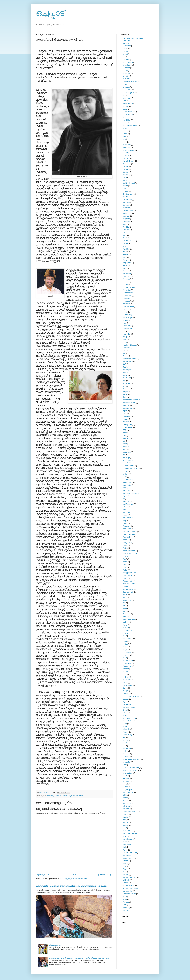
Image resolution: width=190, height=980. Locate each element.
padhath (125, 622)
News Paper (127, 600)
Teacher (125, 801)
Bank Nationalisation (130, 125)
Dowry (125, 265)
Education (126, 279)
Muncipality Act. (128, 575)
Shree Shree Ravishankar (132, 759)
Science (125, 732)
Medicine (126, 556)
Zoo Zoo (126, 910)
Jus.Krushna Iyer (129, 460)
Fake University (128, 307)
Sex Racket (127, 748)
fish (124, 331)
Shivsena (126, 757)
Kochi (125, 477)
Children (126, 175)
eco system (127, 274)
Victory (125, 869)
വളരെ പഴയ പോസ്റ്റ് (104, 875)
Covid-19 (126, 227)
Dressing (126, 271)
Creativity (126, 230)
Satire (125, 724)
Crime (125, 235)
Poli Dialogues (128, 639)
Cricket (125, 233)
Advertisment (127, 65)
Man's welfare (128, 537)
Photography (127, 630)
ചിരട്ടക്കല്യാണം (55, 945)
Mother (125, 570)
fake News (126, 304)
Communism (127, 200)
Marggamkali (127, 543)
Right (124, 702)
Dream (125, 268)
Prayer (125, 650)
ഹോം (75, 875)
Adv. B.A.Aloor (128, 62)
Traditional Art (128, 831)
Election (125, 282)
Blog (124, 139)
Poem (125, 636)
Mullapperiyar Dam (129, 573)
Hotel (124, 397)
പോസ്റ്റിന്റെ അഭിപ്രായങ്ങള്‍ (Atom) (76, 878)
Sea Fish (126, 740)
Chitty (125, 180)
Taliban (125, 798)
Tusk (124, 847)
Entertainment (128, 293)
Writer (81, 796)
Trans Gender (128, 839)
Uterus (125, 850)
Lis (124, 499)
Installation (126, 416)
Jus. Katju (126, 458)
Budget (125, 153)
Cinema (125, 191)
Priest (125, 658)
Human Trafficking (129, 403)
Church (125, 186)
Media (125, 548)
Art (124, 95)
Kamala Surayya (67, 796)
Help (124, 381)
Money (125, 567)
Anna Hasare (127, 90)
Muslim (125, 586)
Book (124, 142)
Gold (124, 353)
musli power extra (129, 584)
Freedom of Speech (130, 345)
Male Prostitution (129, 534)
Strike (125, 784)
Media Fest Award (129, 551)
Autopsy (125, 106)
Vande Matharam (129, 858)
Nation (125, 595)
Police (125, 641)
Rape (124, 688)
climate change (128, 194)
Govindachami (128, 361)
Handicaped (127, 370)
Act (124, 57)
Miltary (125, 562)
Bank (124, 123)
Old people (126, 614)
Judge (125, 449)
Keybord (126, 474)
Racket (125, 683)
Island (125, 433)
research (126, 699)
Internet (125, 419)
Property (126, 669)
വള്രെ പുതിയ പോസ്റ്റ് (45, 875)
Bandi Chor (127, 120)
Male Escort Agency (130, 532)
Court (124, 224)
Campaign (126, 158)
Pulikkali (126, 677)
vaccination (127, 855)
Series (125, 743)
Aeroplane (126, 68)
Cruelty (125, 238)
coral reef (126, 216)
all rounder (126, 79)
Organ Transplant (129, 619)
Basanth (126, 128)
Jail (124, 441)
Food (124, 340)
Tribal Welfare (128, 844)
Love (124, 510)
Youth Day (126, 908)
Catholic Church (128, 161)
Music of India (128, 581)
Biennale (126, 131)
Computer (126, 208)
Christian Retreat (129, 183)
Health (125, 375)
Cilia (124, 189)
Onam (125, 617)
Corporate (126, 219)
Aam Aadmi (127, 46)
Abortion (126, 51)
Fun (124, 350)
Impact (125, 411)
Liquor (125, 496)
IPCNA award (127, 427)
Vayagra (126, 861)
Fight (124, 323)
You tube (126, 902)
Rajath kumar (127, 685)
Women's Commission (131, 888)
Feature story (127, 315)
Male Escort (127, 529)
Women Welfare (128, 886)
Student (125, 787)
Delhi (124, 257)
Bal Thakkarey (128, 115)
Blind (124, 136)
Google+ (126, 356)
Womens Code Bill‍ (129, 894)
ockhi (124, 611)
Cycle (125, 246)
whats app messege (130, 877)
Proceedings (127, 666)
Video (125, 872)
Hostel (125, 394)
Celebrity (126, 167)
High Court (126, 383)
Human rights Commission (132, 400)
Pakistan (126, 628)
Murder (125, 578)
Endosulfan (127, 290)
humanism (126, 405)
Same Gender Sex (129, 718)
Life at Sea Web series (131, 493)
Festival (125, 320)
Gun (124, 367)
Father (125, 312)
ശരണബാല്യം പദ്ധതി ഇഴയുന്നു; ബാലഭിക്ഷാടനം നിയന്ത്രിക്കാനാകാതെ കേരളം (71, 886)
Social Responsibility (130, 770)
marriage (126, 545)
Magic (125, 521)
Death (125, 252)
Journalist (126, 447)
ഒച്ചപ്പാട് (50, 13)
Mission (125, 565)
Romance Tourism (129, 707)
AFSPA (125, 71)
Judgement (127, 452)
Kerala (125, 471)
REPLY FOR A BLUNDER (132, 696)
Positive (125, 647)
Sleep (125, 765)
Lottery (125, 507)
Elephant (126, 285)
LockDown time (128, 504)
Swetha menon (128, 792)
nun (124, 606)
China (125, 178)
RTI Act (125, 710)
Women (125, 883)
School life (126, 729)
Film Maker (127, 326)
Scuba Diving (127, 735)
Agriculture (126, 73)
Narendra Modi (128, 592)
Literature (126, 501)
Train (124, 836)
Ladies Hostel (127, 482)
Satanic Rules (128, 721)
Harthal (125, 373)
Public (125, 674)
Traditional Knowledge (130, 833)
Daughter (126, 249)
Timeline (126, 817)
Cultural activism (128, 241)
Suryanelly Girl (128, 790)
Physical (126, 633)
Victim (125, 866)
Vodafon (126, 875)
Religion (76, 796)
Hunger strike (127, 408)
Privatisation (127, 663)
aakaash (126, 43)
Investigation (127, 425)
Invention (126, 422)
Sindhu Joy (127, 762)
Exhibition (126, 298)
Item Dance (127, 438)
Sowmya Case (128, 773)
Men (124, 559)
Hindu (125, 386)
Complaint (126, 202)
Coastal (125, 197)
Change (125, 169)
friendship (126, 348)
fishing (125, 337)
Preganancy (127, 652)
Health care (127, 378)
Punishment (127, 680)
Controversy (50, 796)
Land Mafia (127, 485)
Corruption (126, 222)
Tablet (125, 795)
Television (126, 806)
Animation (126, 87)
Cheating (126, 172)
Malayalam (126, 526)
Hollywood (126, 389)
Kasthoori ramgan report (131, 468)
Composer (126, 205)
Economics (127, 276)
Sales (125, 715)
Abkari (125, 49)
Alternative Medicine (130, 82)
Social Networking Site (131, 768)
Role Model (127, 705)
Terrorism (126, 809)
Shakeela (126, 754)
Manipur (125, 540)
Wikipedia (126, 880)
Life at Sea (126, 490)
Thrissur (125, 814)
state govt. (126, 779)
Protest (125, 672)
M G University (128, 518)
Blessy (125, 134)
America (126, 84)
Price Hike (126, 655)
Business (126, 156)
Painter (125, 625)
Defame (125, 254)
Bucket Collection (129, 150)
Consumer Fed (128, 211)
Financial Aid (127, 329)
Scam (125, 726)
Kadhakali (126, 463)
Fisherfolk (126, 334)
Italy (124, 436)
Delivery (125, 260)
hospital (125, 392)
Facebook (58, 796)
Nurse (125, 608)
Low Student (127, 512)
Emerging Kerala (129, 287)
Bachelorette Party (129, 112)
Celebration (127, 164)
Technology (127, 803)
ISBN (124, 430)
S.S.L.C (125, 713)
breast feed (127, 145)
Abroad (125, 54)
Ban (124, 117)
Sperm (125, 776)
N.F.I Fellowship (128, 589)
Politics (125, 644)
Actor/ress (126, 60)
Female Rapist (128, 318)
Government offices (130, 359)
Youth (125, 905)
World (125, 897)
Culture (125, 243)
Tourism (125, 825)
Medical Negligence (130, 554)
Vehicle (125, 864)
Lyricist (125, 515)
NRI (124, 603)
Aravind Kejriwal (128, 93)
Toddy (125, 820)
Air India (126, 76)
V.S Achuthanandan (130, 853)
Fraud (125, 342)
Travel (125, 842)
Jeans (125, 444)
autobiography (128, 103)
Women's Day (128, 891)
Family (125, 309)
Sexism (125, 751)
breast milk (126, 147)
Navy (124, 598)
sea (124, 737)
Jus (124, 455)
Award (125, 109)
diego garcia (127, 263)
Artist (124, 101)
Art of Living (127, 98)
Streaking (126, 781)
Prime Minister (128, 661)
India (124, 414)
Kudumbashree (128, 480)
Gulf (124, 364)
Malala (125, 523)
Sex (124, 746)
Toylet (125, 828)
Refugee (126, 691)
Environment (127, 296)
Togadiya (126, 823)
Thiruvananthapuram (130, 812)
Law (124, 488)
